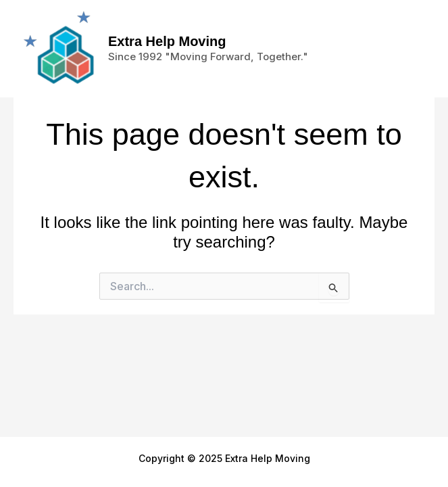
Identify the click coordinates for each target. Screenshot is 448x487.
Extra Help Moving (167, 41)
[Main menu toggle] (414, 49)
